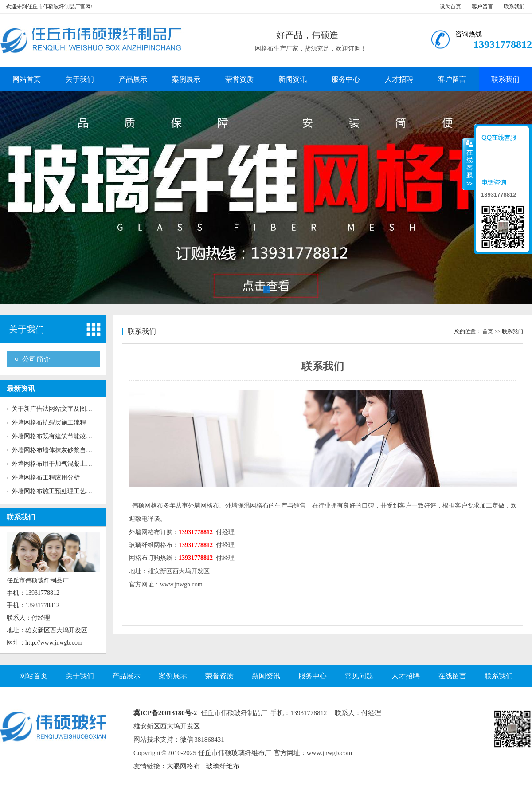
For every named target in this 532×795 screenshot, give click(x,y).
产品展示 (133, 79)
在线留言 (452, 676)
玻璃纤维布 (223, 766)
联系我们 (514, 7)
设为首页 (450, 7)
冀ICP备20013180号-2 (165, 713)
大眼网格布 (183, 766)
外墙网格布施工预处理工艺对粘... (57, 491)
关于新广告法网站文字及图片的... (57, 409)
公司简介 (36, 359)
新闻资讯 (293, 79)
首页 (488, 331)
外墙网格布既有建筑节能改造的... (57, 436)
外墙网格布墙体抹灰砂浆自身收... (57, 450)
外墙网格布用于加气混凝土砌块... (57, 464)
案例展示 (186, 79)
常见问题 (359, 676)
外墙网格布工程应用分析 (46, 478)
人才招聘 (399, 79)
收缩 (469, 164)
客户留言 (482, 7)
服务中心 (346, 79)
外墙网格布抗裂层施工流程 (49, 423)
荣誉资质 (239, 79)
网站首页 (27, 79)
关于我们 (80, 79)
